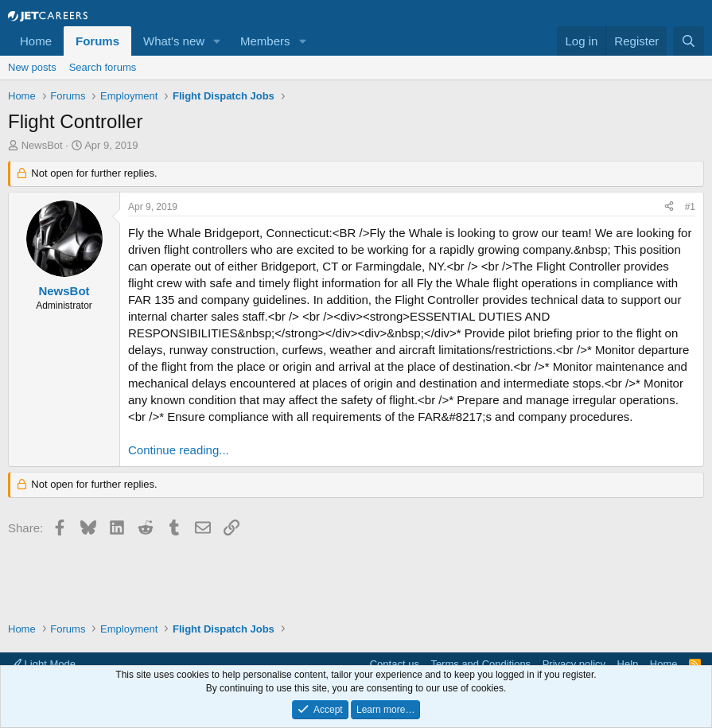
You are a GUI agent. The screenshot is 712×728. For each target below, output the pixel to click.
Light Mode (43, 664)
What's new (174, 41)
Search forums (103, 67)
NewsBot (42, 145)
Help (628, 664)
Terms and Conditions (481, 664)
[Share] (669, 207)
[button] (217, 41)
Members (265, 41)
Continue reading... (179, 450)
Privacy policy (574, 664)
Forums (97, 41)
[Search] (689, 41)
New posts (32, 67)
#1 (690, 207)
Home (36, 41)
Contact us (395, 664)
